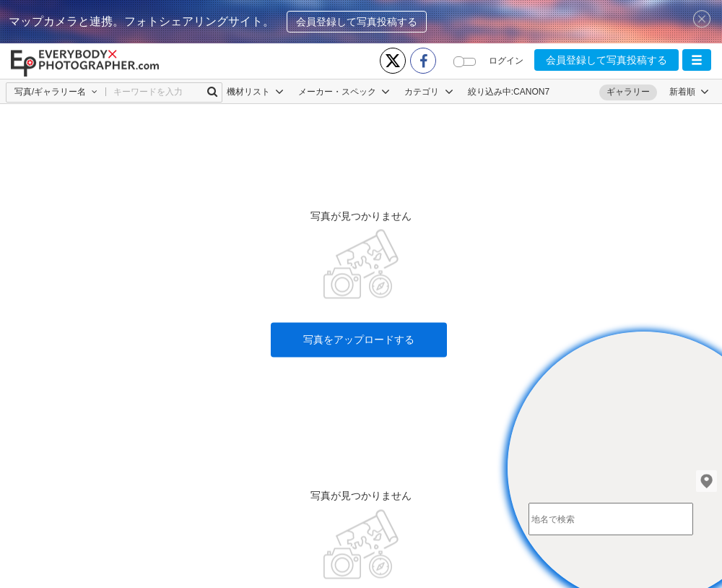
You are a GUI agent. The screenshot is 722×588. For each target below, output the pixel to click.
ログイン (506, 61)
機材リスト (255, 92)
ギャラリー (628, 92)
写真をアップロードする (359, 306)
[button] (697, 60)
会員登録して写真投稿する (357, 22)
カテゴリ (429, 92)
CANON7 (531, 92)
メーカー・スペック (344, 92)
